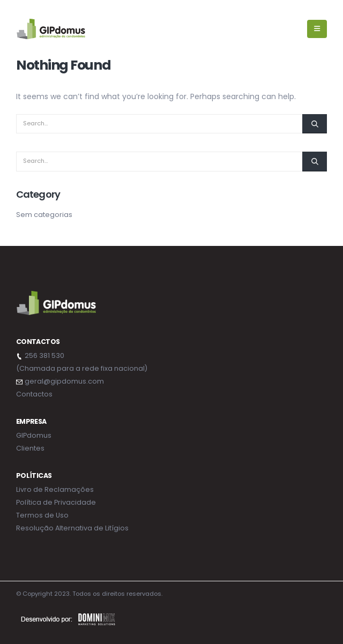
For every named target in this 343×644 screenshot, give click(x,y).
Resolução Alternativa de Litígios (72, 528)
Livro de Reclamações (55, 489)
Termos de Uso (42, 515)
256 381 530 (44, 355)
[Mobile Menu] (317, 29)
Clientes (30, 448)
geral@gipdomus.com (64, 381)
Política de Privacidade (56, 502)
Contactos (34, 394)
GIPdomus (34, 435)
